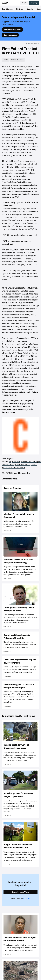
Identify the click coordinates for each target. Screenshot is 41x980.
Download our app (10, 35)
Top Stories (7, 9)
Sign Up (34, 3)
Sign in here (27, 898)
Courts (30, 9)
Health (5, 60)
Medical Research (17, 60)
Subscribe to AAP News (12, 29)
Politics (20, 9)
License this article (10, 479)
